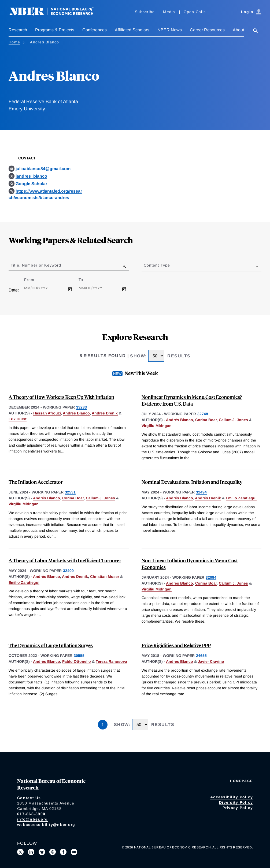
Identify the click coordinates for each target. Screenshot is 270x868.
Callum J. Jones (233, 420)
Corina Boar (206, 420)
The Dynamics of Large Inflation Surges (51, 645)
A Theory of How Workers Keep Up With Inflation (61, 397)
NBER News (170, 30)
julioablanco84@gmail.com (43, 169)
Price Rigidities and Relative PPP (176, 645)
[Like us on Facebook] (63, 852)
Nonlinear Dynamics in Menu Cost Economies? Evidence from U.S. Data (192, 400)
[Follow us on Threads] (53, 852)
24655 (201, 656)
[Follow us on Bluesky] (42, 852)
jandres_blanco (31, 176)
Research (18, 30)
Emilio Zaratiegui (241, 498)
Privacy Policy (238, 808)
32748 (203, 414)
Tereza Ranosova (111, 661)
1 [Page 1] (103, 725)
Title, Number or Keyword (36, 265)
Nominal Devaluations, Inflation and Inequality (192, 482)
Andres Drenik (75, 577)
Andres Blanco (180, 583)
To (86, 280)
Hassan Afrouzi (47, 413)
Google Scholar (31, 184)
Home (14, 42)
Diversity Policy (236, 802)
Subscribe (145, 12)
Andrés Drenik (105, 413)
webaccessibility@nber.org (46, 825)
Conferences (95, 30)
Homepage (241, 781)
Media (169, 12)
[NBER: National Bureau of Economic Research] (56, 14)
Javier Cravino (211, 661)
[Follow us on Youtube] (74, 852)
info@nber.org (32, 819)
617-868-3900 (31, 814)
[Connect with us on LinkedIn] (31, 852)
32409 (68, 571)
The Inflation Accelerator (36, 482)
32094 (211, 577)
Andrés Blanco (76, 413)
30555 (79, 656)
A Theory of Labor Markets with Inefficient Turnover (65, 560)
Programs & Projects (55, 30)
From (34, 280)
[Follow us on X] (20, 852)
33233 (82, 407)
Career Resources (207, 30)
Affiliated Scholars (132, 30)
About (238, 30)
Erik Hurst (18, 419)
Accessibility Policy (232, 797)
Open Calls (195, 12)
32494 (201, 492)
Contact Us (29, 798)
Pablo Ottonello (77, 661)
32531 (70, 492)
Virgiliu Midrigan (157, 426)
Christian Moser (105, 577)
